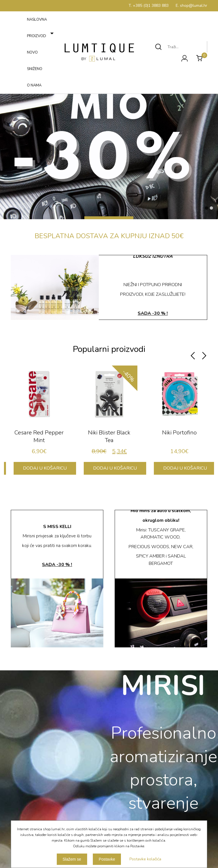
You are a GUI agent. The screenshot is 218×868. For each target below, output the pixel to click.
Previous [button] (193, 356)
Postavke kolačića (145, 859)
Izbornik (19, 92)
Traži (159, 47)
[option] (39, 423)
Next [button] (204, 356)
